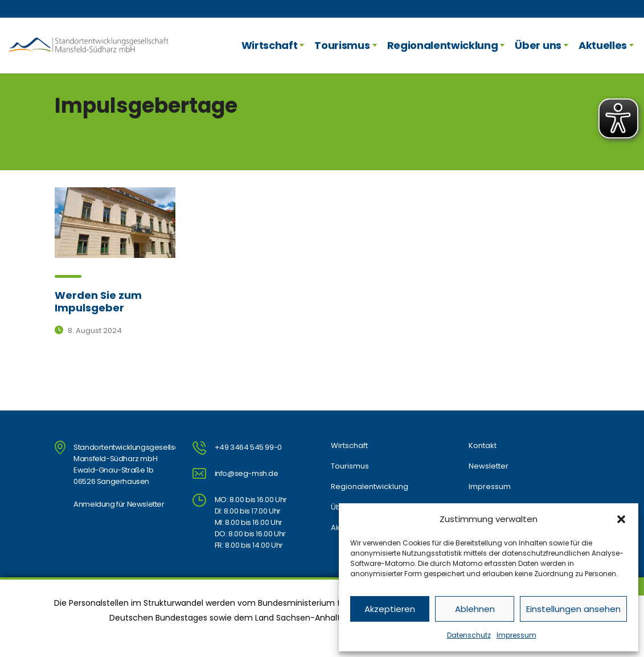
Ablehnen (475, 609)
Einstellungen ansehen (573, 609)
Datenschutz (469, 635)
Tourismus (342, 45)
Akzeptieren (390, 609)
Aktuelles (603, 45)
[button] (621, 519)
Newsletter (489, 466)
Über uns (538, 45)
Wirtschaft (270, 45)
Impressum (516, 635)
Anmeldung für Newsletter (119, 504)
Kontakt (483, 446)
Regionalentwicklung (443, 45)
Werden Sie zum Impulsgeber (98, 301)
